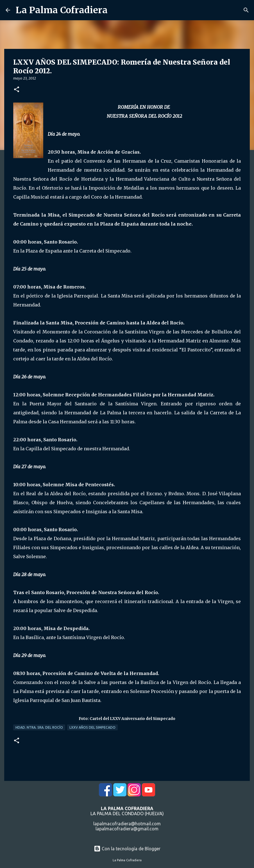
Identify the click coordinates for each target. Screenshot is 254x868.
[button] (17, 90)
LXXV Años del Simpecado (92, 727)
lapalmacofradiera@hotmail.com (127, 824)
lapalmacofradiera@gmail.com (127, 829)
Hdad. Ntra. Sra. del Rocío (39, 727)
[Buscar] (246, 10)
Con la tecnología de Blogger (127, 849)
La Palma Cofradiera (62, 10)
